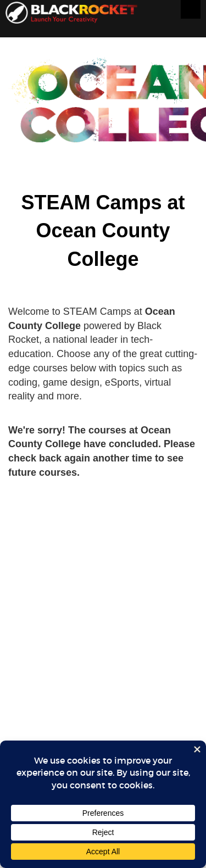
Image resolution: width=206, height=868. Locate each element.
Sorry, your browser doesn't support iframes (103, 461)
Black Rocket (71, 15)
